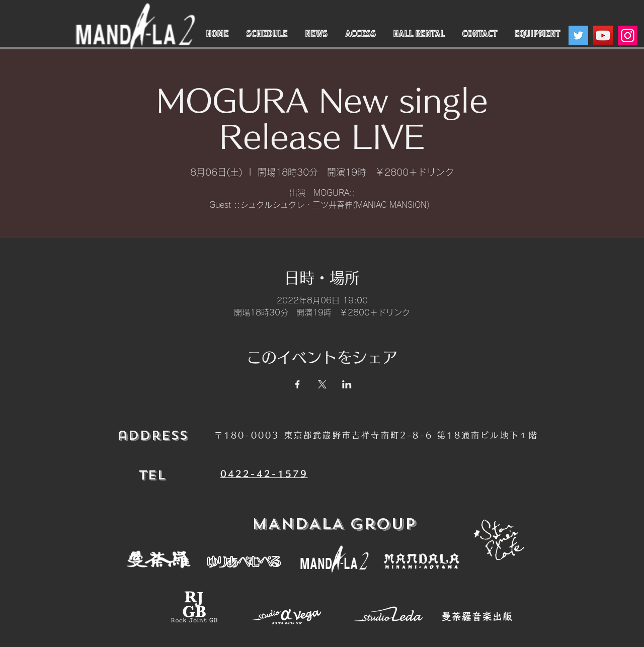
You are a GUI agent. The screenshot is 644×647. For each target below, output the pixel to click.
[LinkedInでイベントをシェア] (347, 384)
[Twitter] (578, 35)
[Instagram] (628, 35)
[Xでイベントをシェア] (322, 384)
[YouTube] (603, 35)
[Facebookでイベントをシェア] (298, 384)
